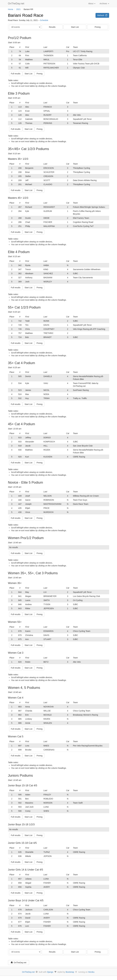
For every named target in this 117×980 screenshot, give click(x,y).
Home (11, 9)
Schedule (44, 20)
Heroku (91, 972)
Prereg (98, 27)
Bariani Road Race (26, 15)
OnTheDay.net (17, 4)
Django (50, 972)
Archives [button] (104, 4)
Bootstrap (70, 972)
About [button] (92, 4)
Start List (75, 27)
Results (52, 27)
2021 (18, 9)
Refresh (102, 15)
